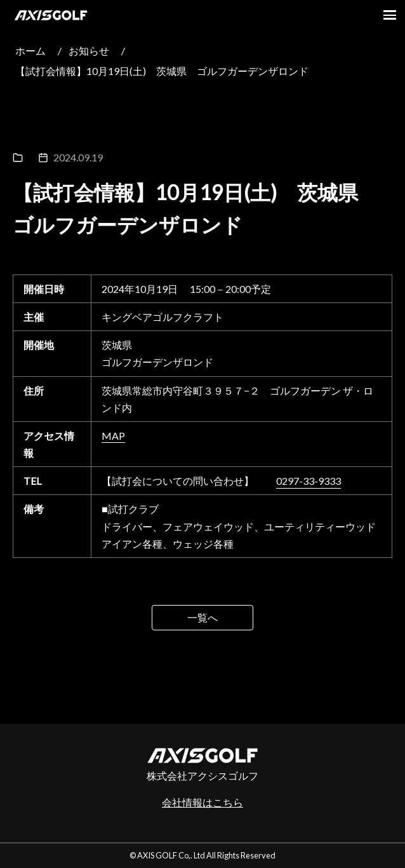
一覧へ (202, 617)
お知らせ (89, 51)
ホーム (30, 51)
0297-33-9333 (309, 481)
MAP (113, 436)
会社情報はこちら (202, 802)
